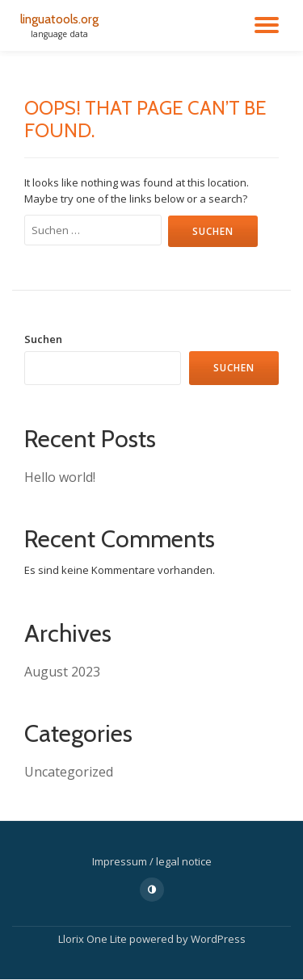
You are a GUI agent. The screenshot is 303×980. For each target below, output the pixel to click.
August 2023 (62, 672)
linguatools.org (59, 19)
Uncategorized (69, 772)
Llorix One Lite (94, 939)
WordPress (218, 939)
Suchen (43, 339)
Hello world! (60, 477)
